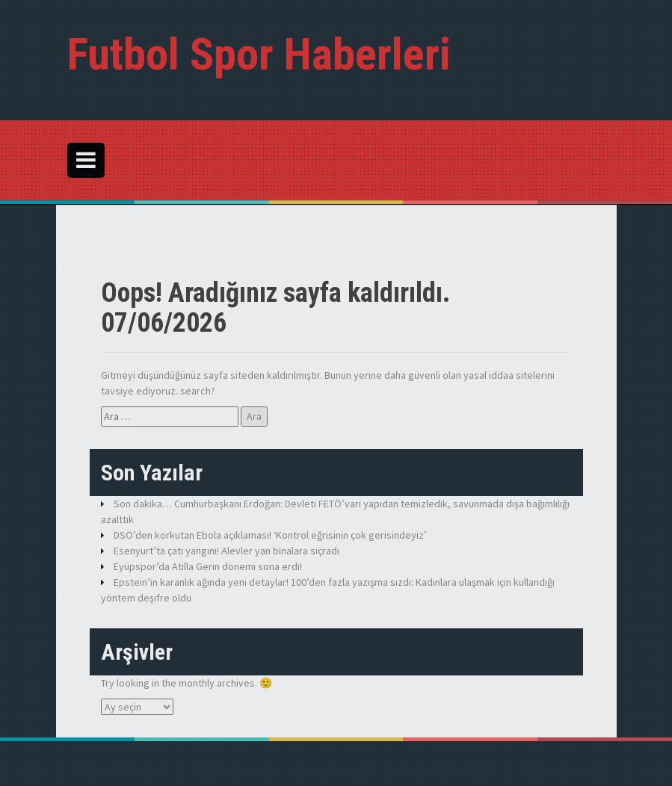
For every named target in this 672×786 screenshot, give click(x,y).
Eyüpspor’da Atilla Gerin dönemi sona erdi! (208, 566)
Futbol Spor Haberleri (259, 54)
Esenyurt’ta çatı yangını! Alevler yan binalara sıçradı (226, 551)
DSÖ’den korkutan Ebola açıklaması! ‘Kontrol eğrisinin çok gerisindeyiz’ (270, 535)
